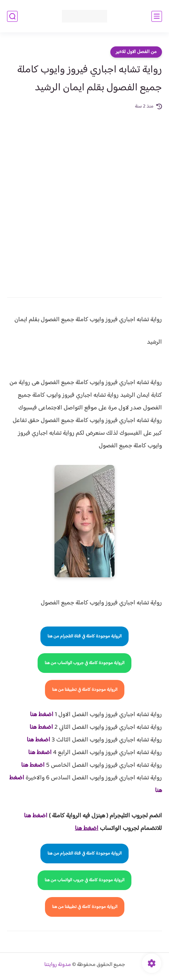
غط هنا (32, 816)
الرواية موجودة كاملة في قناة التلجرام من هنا (84, 636)
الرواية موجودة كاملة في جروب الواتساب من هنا (84, 663)
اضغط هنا (42, 715)
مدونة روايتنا (58, 965)
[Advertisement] (84, 199)
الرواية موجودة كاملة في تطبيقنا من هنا (85, 690)
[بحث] (12, 16)
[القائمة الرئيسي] (157, 16)
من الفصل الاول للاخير (136, 52)
